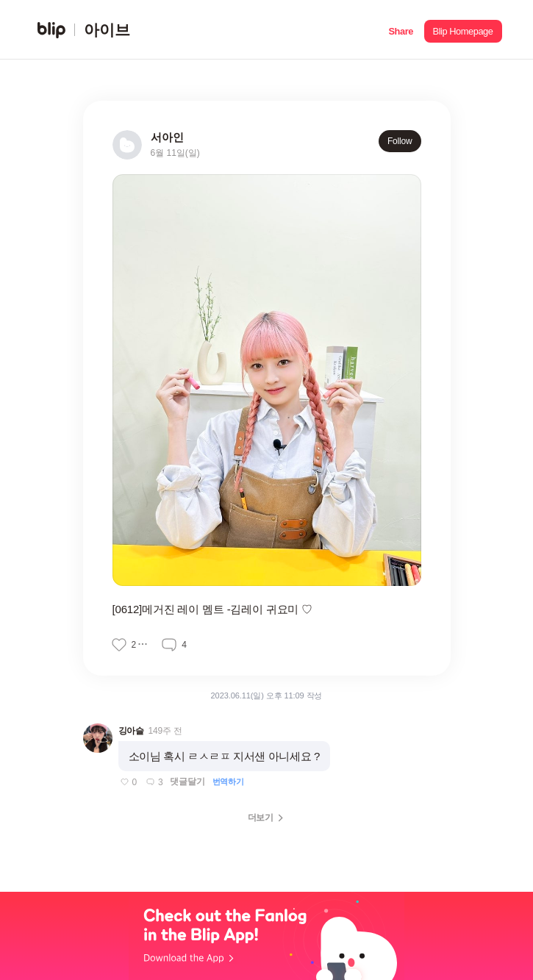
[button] (401, 30)
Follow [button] (400, 141)
